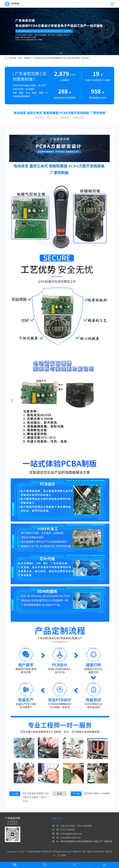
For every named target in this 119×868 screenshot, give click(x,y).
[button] (58, 53)
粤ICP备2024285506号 (93, 854)
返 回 (59, 798)
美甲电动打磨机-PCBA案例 (97, 798)
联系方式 (57, 820)
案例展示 (28, 58)
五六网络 (62, 858)
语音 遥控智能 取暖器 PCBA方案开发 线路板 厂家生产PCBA (36, 802)
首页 (20, 58)
